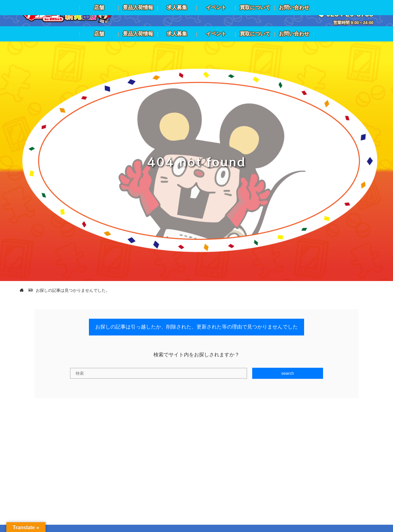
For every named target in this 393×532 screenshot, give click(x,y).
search (288, 373)
